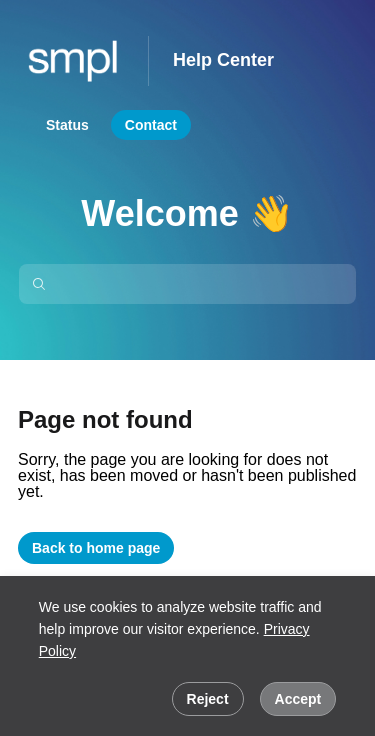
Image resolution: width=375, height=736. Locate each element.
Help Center (223, 60)
